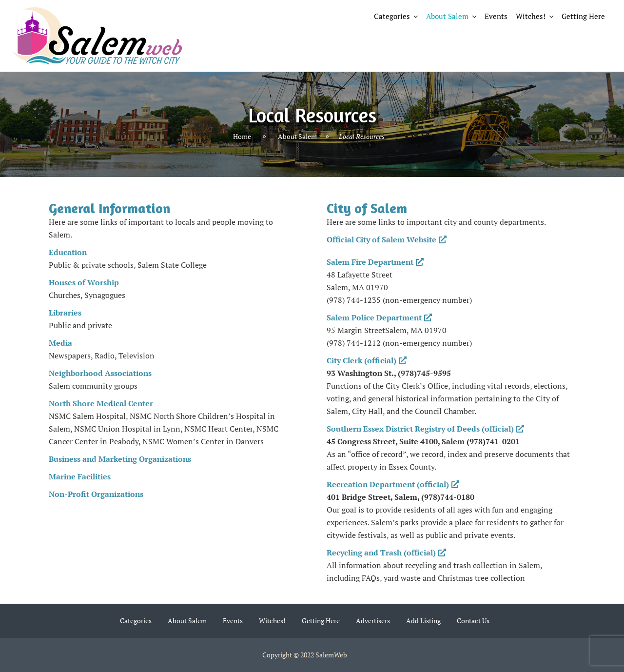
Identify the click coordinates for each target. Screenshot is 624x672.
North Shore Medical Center (101, 403)
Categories (392, 16)
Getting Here (583, 16)
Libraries (65, 313)
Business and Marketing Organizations (120, 459)
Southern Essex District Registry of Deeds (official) (425, 429)
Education (68, 252)
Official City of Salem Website (387, 239)
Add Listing (423, 621)
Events (496, 16)
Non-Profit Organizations (96, 494)
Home (242, 136)
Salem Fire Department (375, 262)
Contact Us (473, 621)
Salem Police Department (379, 317)
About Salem (447, 16)
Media (60, 343)
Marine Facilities (80, 476)
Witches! (531, 16)
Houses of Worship (84, 282)
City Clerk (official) (367, 360)
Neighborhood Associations (100, 373)
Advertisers (373, 621)
